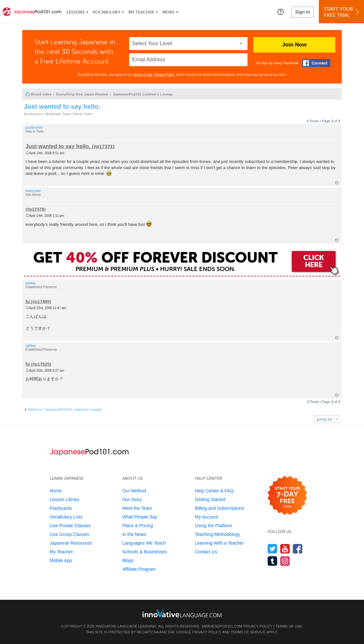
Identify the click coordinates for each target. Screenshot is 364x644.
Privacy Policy (164, 75)
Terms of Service (248, 632)
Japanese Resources (71, 543)
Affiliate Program (139, 569)
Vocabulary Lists (66, 517)
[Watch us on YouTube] (285, 549)
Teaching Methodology (217, 534)
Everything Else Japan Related (82, 94)
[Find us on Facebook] (298, 549)
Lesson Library (65, 499)
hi (28, 301)
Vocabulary (106, 12)
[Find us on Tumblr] (273, 561)
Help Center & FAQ (214, 491)
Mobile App (61, 560)
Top (337, 183)
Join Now (294, 45)
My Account (207, 517)
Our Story (132, 499)
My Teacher (141, 12)
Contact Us (206, 552)
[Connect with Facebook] (316, 63)
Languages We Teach (144, 543)
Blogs (128, 560)
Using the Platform (213, 526)
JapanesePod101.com (222, 626)
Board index (41, 94)
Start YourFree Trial (342, 12)
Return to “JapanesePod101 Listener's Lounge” (65, 409)
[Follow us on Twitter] (273, 549)
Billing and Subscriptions (220, 508)
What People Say (140, 517)
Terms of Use (143, 75)
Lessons (76, 12)
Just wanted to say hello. (62, 106)
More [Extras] (168, 12)
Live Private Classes (70, 526)
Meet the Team (137, 508)
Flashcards (61, 508)
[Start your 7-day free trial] (287, 496)
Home (56, 491)
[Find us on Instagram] (285, 561)
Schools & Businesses (145, 552)
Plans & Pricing (138, 526)
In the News (134, 534)
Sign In (303, 12)
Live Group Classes (69, 534)
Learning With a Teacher (219, 543)
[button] (281, 12)
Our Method (134, 491)
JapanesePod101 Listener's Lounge (143, 94)
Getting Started (210, 499)
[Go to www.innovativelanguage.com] (182, 613)
